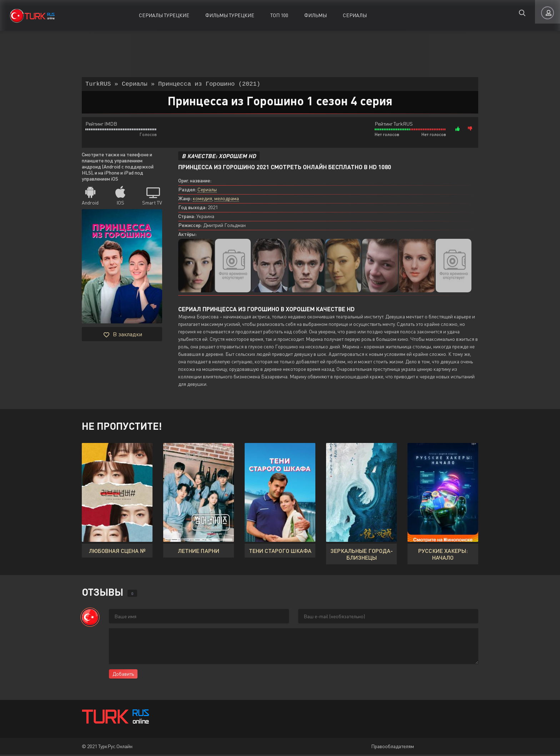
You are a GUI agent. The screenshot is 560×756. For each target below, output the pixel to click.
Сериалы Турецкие (164, 15)
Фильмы (316, 15)
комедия (202, 200)
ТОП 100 (279, 15)
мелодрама (227, 200)
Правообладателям (392, 748)
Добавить (123, 675)
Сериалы (355, 15)
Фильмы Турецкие (230, 15)
